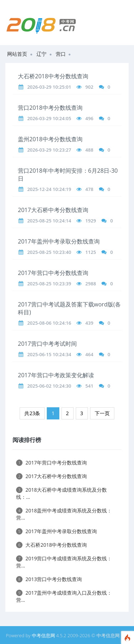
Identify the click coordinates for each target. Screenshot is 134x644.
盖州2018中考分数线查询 (50, 139)
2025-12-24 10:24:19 (49, 189)
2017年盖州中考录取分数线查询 (59, 241)
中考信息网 (43, 635)
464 (89, 354)
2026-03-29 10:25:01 (49, 87)
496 (89, 118)
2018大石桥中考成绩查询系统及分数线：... (61, 493)
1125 (91, 252)
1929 (91, 221)
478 (89, 189)
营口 (61, 54)
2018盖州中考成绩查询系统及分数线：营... (64, 514)
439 (89, 323)
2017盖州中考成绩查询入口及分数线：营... (64, 596)
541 (89, 386)
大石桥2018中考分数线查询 (53, 76)
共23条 (32, 413)
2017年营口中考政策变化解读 (56, 375)
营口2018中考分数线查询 (50, 108)
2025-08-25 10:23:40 (49, 252)
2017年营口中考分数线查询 (53, 273)
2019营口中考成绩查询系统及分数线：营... (64, 562)
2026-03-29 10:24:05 (49, 118)
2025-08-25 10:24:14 (49, 221)
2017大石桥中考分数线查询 (53, 210)
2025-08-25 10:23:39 (49, 284)
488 (89, 150)
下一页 (102, 413)
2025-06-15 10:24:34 (49, 354)
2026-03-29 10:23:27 (49, 150)
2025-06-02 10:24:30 (49, 386)
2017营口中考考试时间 (47, 344)
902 (89, 87)
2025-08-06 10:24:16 (49, 323)
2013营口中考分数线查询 (49, 579)
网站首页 (17, 54)
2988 (91, 284)
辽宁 (41, 54)
